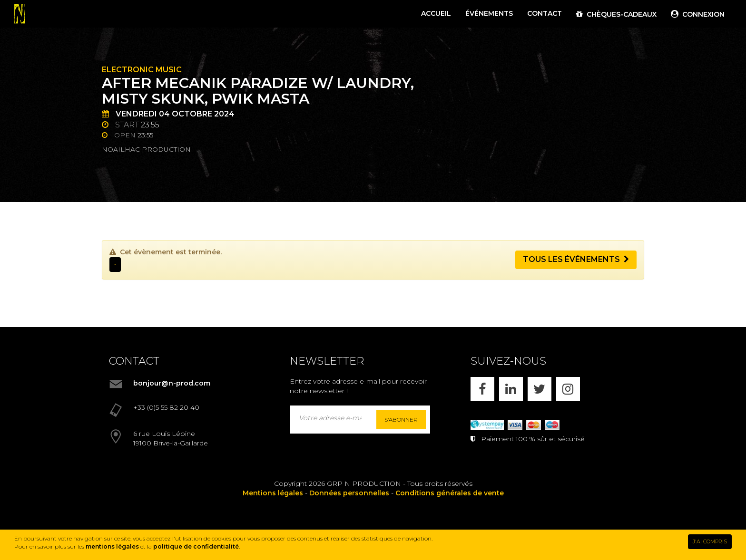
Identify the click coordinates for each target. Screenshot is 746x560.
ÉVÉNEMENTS (489, 13)
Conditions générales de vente (450, 493)
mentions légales (112, 546)
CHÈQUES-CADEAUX (616, 14)
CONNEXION (698, 14)
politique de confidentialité (196, 546)
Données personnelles (349, 493)
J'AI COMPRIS (710, 541)
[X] (540, 389)
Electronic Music (142, 70)
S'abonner (401, 420)
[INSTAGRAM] (568, 389)
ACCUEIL (436, 13)
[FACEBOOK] (482, 389)
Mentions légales (273, 493)
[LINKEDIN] (511, 389)
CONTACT (545, 13)
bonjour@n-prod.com (172, 383)
